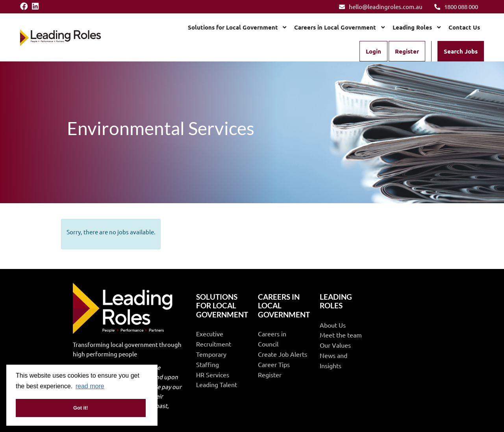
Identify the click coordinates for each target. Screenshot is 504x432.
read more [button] (90, 386)
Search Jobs (461, 51)
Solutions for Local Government (233, 27)
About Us (333, 325)
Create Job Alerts (283, 354)
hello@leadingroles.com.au (381, 6)
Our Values (335, 345)
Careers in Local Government (335, 27)
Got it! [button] (81, 408)
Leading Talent (217, 384)
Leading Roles (412, 27)
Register (407, 51)
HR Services (213, 375)
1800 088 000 (456, 6)
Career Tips (274, 364)
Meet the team (341, 335)
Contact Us (464, 27)
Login (373, 51)
